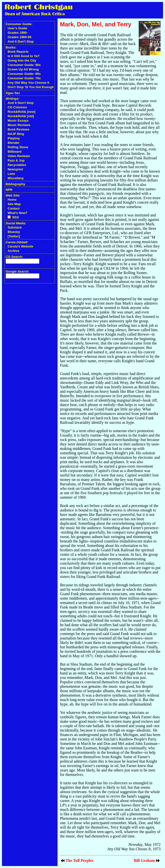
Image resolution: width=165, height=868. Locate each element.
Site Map (14, 204)
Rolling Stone (18, 147)
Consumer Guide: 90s (24, 65)
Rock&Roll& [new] (22, 112)
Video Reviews (19, 156)
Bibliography (15, 184)
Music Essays (18, 121)
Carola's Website (20, 246)
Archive (14, 251)
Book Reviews (18, 129)
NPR (9, 190)
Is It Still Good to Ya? (24, 56)
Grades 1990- (18, 33)
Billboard (15, 152)
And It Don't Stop (21, 41)
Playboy (14, 138)
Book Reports (18, 52)
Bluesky (14, 232)
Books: (11, 47)
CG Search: (14, 257)
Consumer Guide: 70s (24, 78)
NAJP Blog (16, 134)
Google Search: (17, 271)
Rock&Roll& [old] (21, 116)
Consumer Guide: (19, 24)
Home (12, 200)
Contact (14, 208)
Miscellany (16, 178)
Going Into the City (22, 60)
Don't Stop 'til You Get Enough (31, 87)
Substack (15, 227)
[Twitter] (14, 236)
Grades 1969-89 (19, 37)
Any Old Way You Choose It (29, 83)
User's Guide (17, 28)
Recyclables (17, 165)
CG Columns (17, 107)
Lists (11, 174)
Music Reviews (19, 125)
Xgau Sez (13, 93)
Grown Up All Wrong (23, 69)
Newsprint (15, 169)
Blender (14, 143)
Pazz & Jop (16, 160)
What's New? (17, 213)
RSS (13, 217)
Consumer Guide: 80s (24, 74)
